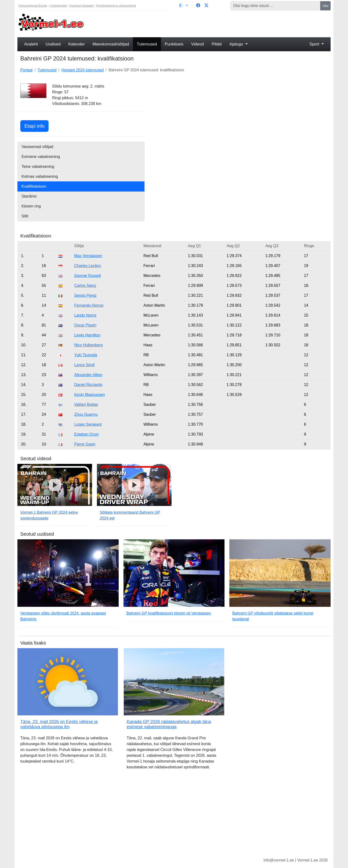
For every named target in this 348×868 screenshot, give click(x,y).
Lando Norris (85, 315)
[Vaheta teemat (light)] (183, 5)
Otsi (325, 6)
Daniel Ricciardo (88, 385)
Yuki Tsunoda (86, 355)
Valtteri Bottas (86, 404)
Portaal (26, 70)
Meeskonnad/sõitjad (111, 44)
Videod (198, 44)
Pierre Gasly (85, 444)
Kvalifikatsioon (34, 186)
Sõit (25, 216)
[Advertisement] (214, 23)
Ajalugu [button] (237, 44)
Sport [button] (315, 44)
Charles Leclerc (88, 266)
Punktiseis (174, 44)
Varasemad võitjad (37, 147)
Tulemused (147, 44)
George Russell (87, 276)
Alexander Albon (88, 375)
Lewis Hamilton (87, 335)
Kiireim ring (31, 206)
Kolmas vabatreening (40, 176)
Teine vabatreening (38, 167)
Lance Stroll (84, 365)
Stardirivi (29, 196)
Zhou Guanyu (86, 414)
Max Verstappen (88, 256)
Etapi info (36, 125)
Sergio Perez (85, 295)
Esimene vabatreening (41, 157)
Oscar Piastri (85, 325)
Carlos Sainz (85, 286)
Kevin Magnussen (90, 395)
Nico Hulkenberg (88, 345)
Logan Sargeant (88, 424)
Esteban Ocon (86, 434)
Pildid (217, 44)
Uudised (53, 44)
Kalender (77, 44)
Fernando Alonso (89, 305)
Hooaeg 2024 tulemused (82, 70)
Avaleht (31, 44)
